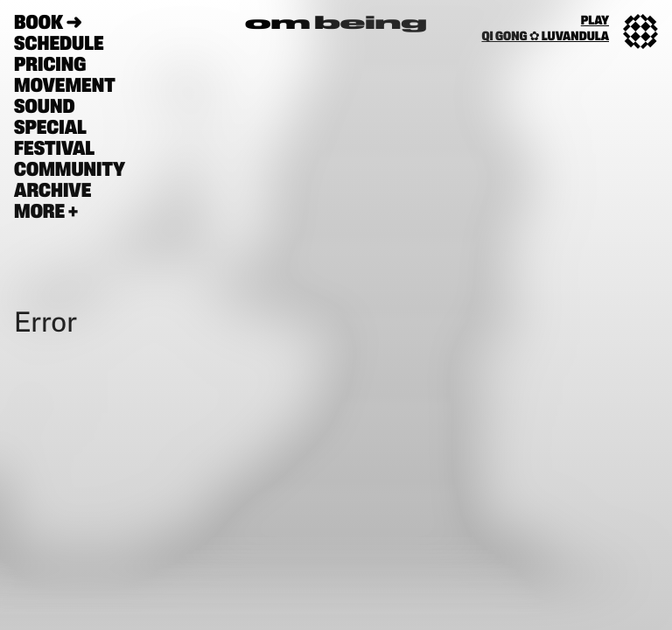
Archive (52, 192)
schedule (59, 45)
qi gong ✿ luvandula (545, 38)
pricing (50, 66)
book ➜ (48, 24)
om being (336, 25)
